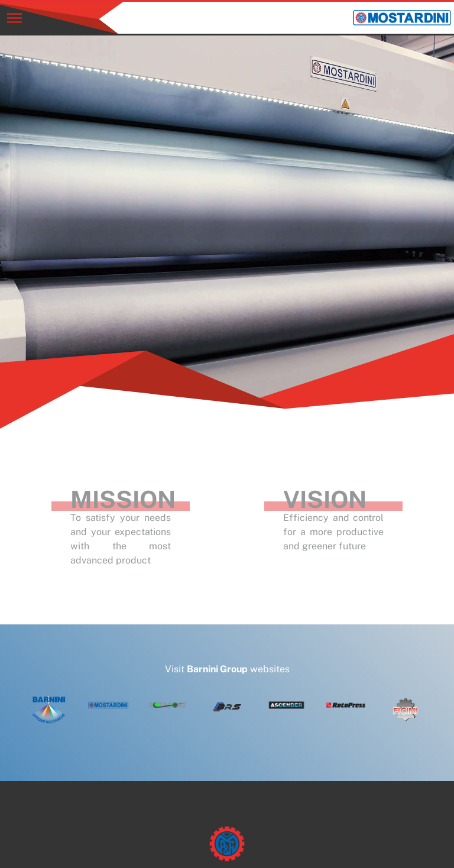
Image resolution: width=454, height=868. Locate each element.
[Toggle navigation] (14, 18)
